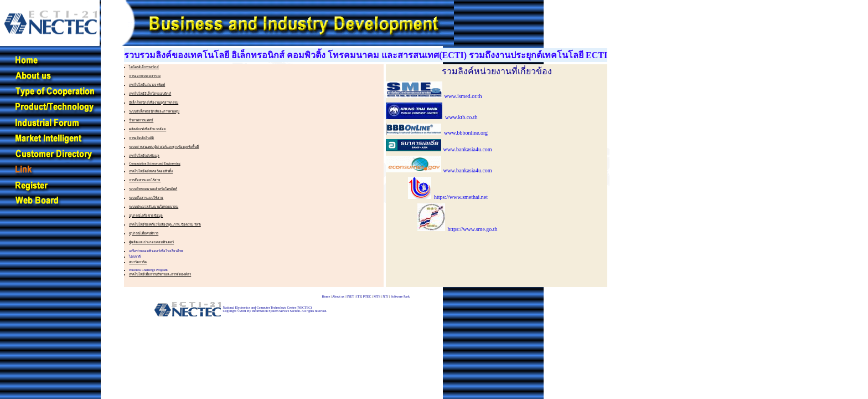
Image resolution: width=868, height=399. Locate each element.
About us (338, 296)
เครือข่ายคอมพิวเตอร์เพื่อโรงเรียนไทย (156, 251)
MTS (377, 296)
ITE (359, 296)
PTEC (367, 296)
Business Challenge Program (148, 270)
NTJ (385, 296)
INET (350, 296)
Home (326, 296)
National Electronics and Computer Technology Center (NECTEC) (268, 308)
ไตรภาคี (135, 257)
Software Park (400, 296)
